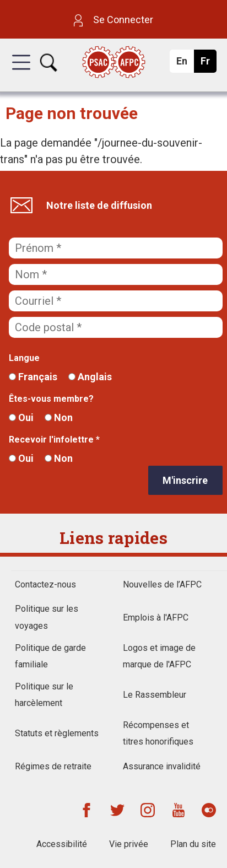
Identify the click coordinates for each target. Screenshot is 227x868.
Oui (21, 417)
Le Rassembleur (155, 695)
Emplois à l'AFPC (156, 618)
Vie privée (129, 844)
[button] (21, 72)
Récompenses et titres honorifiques (158, 733)
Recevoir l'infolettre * (54, 440)
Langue (24, 358)
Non (59, 417)
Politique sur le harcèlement (44, 695)
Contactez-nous (45, 584)
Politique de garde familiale (50, 656)
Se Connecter (113, 20)
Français (33, 377)
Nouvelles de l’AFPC (162, 584)
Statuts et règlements (57, 733)
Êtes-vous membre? (51, 399)
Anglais (90, 377)
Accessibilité (62, 844)
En (185, 64)
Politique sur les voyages (47, 617)
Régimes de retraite (53, 766)
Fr (208, 64)
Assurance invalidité (162, 766)
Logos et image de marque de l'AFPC (159, 656)
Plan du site (193, 844)
